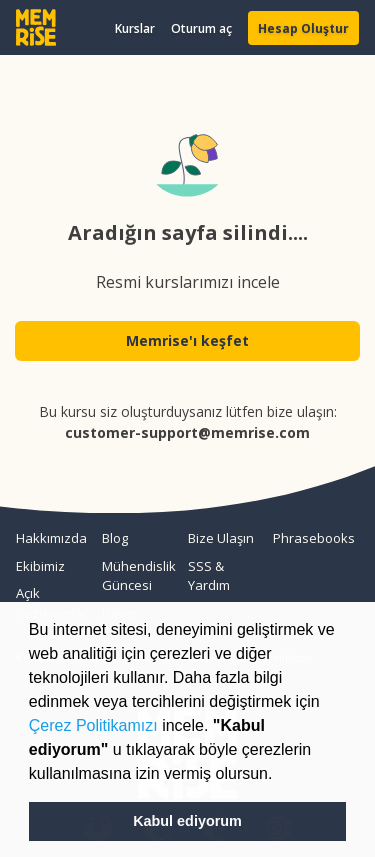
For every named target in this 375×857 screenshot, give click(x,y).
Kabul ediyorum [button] (187, 821)
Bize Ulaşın (221, 538)
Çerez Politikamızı (93, 725)
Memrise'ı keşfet (187, 340)
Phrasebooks (308, 538)
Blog (115, 538)
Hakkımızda (51, 538)
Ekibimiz (40, 566)
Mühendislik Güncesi (137, 576)
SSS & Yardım (209, 576)
